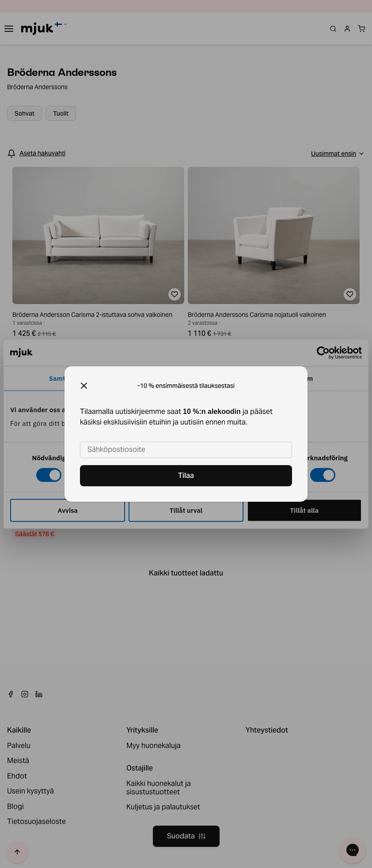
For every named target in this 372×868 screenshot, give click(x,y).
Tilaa (186, 475)
